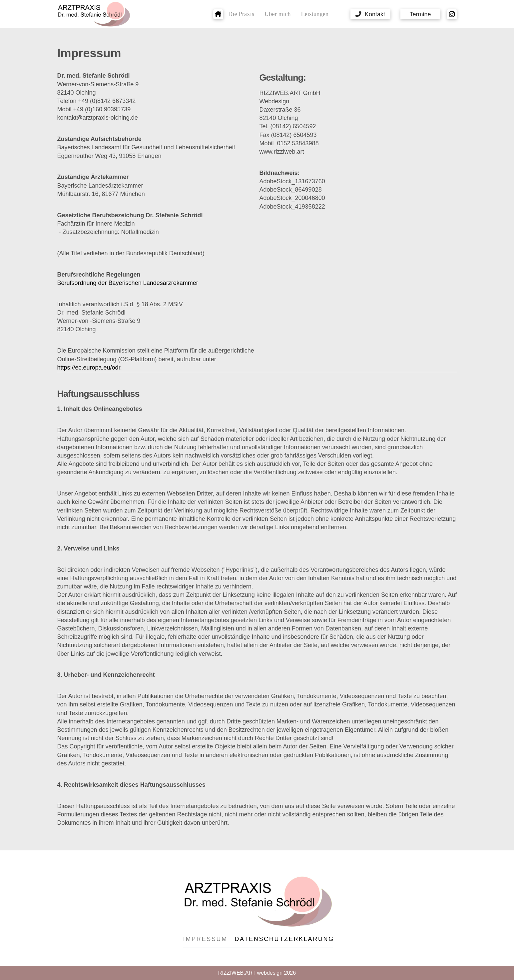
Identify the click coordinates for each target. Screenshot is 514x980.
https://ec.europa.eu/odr (89, 368)
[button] (370, 14)
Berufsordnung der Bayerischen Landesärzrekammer (128, 283)
